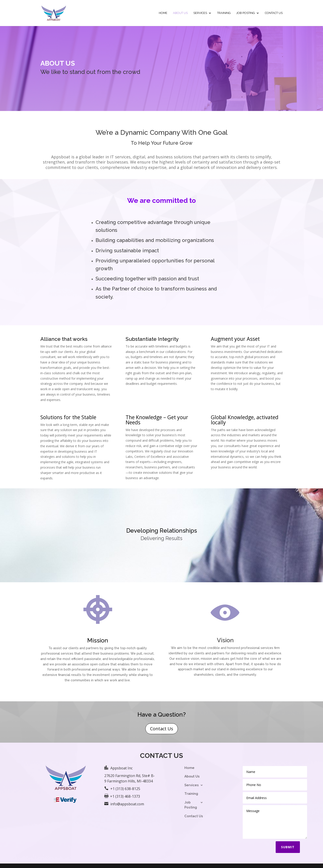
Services (200, 13)
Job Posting (246, 13)
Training (224, 13)
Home (163, 13)
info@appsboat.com (127, 804)
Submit (288, 847)
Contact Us (274, 13)
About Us (180, 13)
